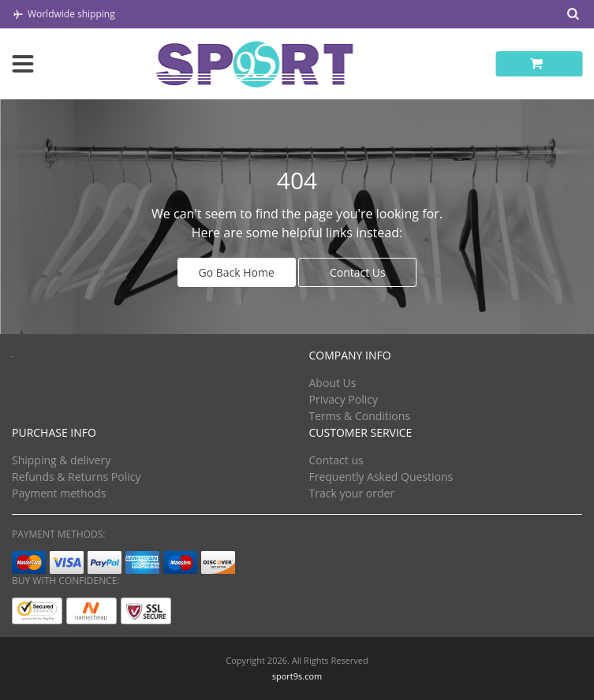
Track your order (352, 493)
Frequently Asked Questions (381, 477)
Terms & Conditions (360, 416)
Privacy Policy (344, 399)
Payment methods (59, 493)
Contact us (336, 460)
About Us (333, 383)
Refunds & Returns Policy (76, 477)
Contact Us (358, 272)
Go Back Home (237, 272)
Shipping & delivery (61, 460)
